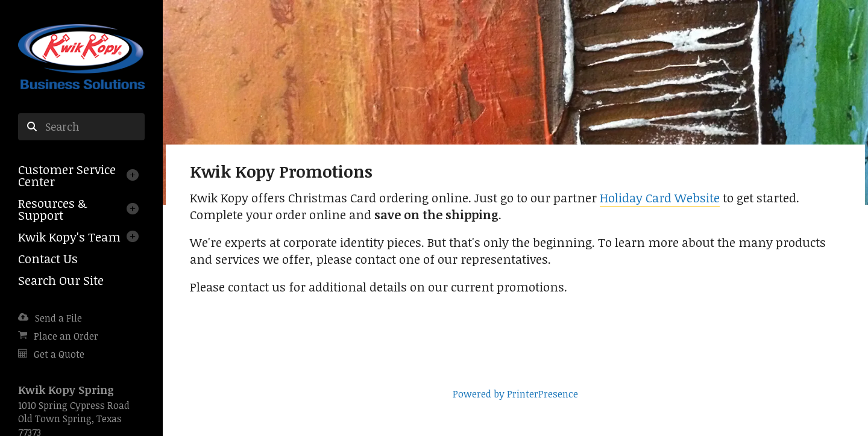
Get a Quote (59, 354)
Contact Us (48, 258)
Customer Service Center (67, 175)
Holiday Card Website (660, 198)
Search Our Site (61, 280)
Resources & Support (52, 209)
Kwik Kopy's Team (69, 237)
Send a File (58, 318)
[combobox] (81, 127)
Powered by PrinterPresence (515, 394)
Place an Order (66, 336)
